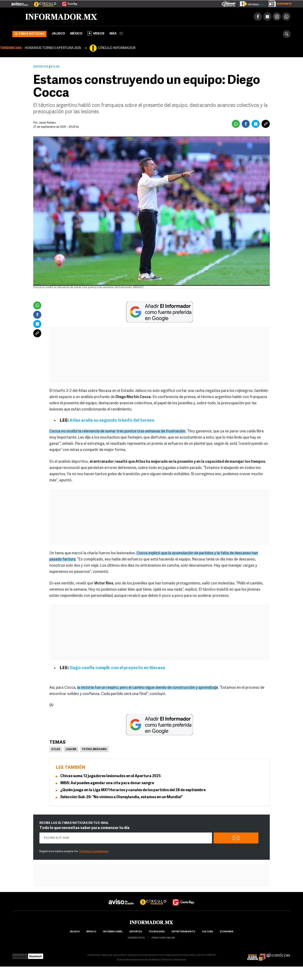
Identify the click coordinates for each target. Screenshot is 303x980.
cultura (207, 932)
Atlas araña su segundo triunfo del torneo (112, 420)
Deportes (41, 67)
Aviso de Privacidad (127, 960)
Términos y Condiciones (94, 851)
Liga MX (71, 749)
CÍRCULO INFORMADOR (117, 48)
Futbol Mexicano (94, 749)
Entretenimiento (183, 932)
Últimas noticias (29, 34)
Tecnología (157, 932)
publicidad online (163, 938)
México (76, 34)
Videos (96, 33)
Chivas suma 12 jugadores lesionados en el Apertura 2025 (111, 776)
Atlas (56, 749)
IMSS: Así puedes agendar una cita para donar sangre (107, 783)
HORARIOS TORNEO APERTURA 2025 (53, 48)
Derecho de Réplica (149, 960)
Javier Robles (47, 123)
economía (227, 932)
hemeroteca (136, 938)
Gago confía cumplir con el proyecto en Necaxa (117, 668)
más (116, 34)
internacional (113, 932)
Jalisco (58, 34)
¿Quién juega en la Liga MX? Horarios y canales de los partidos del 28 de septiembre (133, 790)
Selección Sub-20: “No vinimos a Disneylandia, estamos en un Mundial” (121, 797)
